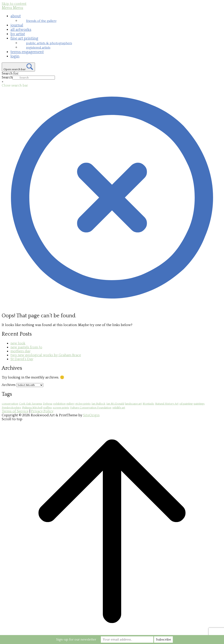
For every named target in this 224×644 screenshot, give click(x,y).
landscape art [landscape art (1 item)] (133, 404)
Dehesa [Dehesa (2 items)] (48, 404)
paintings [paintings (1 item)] (199, 404)
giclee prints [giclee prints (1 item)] (83, 404)
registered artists (38, 48)
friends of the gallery (41, 21)
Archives (9, 385)
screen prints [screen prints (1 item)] (61, 408)
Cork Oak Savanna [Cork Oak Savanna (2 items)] (31, 404)
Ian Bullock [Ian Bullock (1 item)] (98, 404)
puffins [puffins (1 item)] (48, 408)
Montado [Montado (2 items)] (148, 404)
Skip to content (14, 4)
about (16, 16)
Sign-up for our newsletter (76, 640)
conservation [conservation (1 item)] (10, 404)
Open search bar (15, 69)
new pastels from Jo (26, 347)
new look (18, 343)
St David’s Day (22, 359)
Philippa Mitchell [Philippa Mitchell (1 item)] (32, 408)
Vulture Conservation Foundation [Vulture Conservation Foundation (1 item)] (91, 408)
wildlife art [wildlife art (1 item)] (119, 408)
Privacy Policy (42, 411)
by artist (18, 34)
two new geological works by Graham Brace (46, 355)
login (15, 56)
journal (17, 25)
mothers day (20, 351)
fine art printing (24, 38)
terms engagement (27, 52)
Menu (12, 8)
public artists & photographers (49, 43)
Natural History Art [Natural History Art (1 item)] (167, 404)
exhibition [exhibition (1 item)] (59, 404)
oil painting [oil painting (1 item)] (186, 404)
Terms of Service (15, 411)
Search (7, 77)
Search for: (10, 73)
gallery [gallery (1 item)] (71, 404)
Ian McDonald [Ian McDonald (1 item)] (115, 404)
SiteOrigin (91, 415)
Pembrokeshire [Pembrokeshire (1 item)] (11, 408)
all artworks (21, 30)
